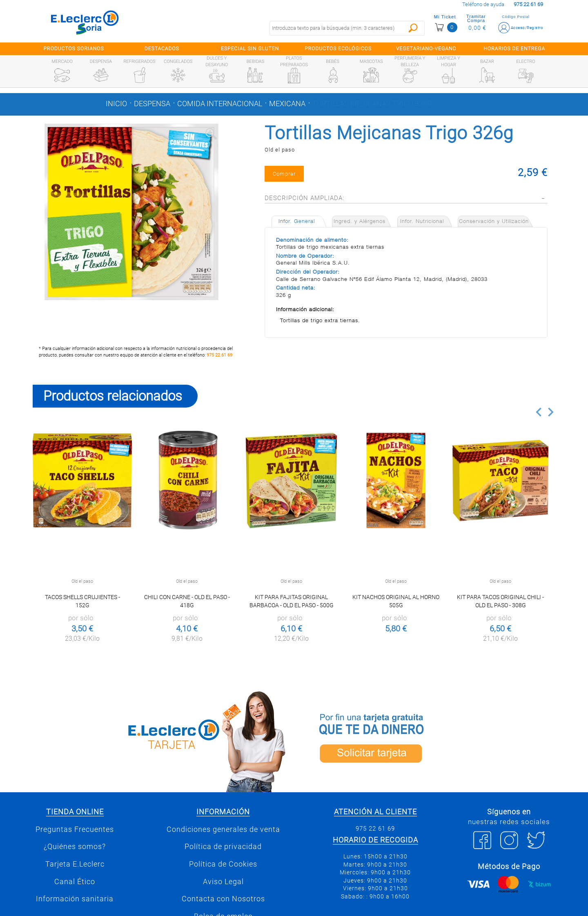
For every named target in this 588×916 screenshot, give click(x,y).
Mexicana (287, 104)
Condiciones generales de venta (223, 829)
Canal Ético (75, 882)
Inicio (116, 104)
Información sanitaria (75, 899)
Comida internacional (220, 104)
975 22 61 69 (219, 355)
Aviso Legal (223, 882)
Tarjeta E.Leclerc (75, 864)
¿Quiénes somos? (75, 847)
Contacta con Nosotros (223, 899)
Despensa (152, 104)
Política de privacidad (223, 847)
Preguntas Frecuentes (75, 829)
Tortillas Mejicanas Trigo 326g (372, 104)
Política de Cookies (223, 864)
